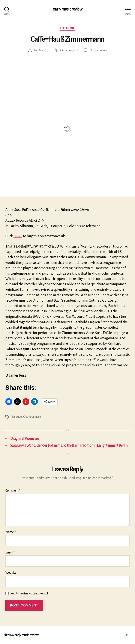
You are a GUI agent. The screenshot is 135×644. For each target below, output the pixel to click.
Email (10, 552)
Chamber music (32, 417)
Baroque (17, 417)
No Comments (98, 50)
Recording (68, 28)
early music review (67, 9)
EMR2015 (43, 50)
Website (11, 573)
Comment (13, 491)
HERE (18, 236)
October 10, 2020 (69, 50)
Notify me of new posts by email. (29, 593)
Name (10, 532)
